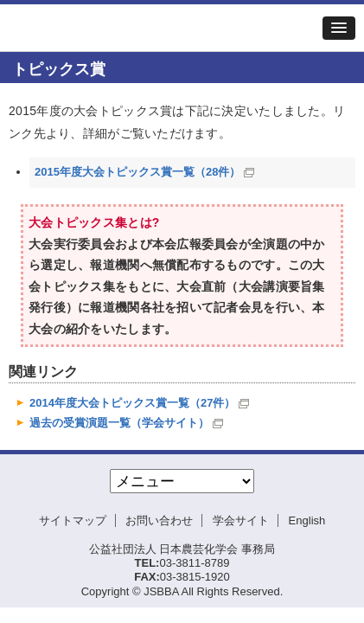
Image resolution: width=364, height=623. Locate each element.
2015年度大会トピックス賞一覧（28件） (137, 172)
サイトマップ (73, 520)
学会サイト (241, 520)
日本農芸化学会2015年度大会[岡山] (117, 28)
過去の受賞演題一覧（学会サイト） (119, 423)
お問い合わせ (159, 520)
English (307, 520)
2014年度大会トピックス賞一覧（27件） (132, 403)
